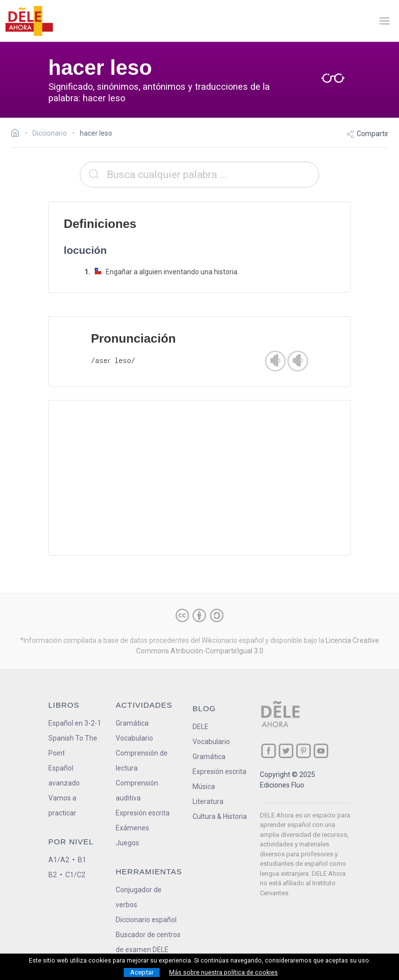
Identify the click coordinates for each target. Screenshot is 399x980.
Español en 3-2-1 (75, 723)
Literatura (208, 801)
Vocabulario (134, 738)
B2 (53, 875)
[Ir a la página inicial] (18, 134)
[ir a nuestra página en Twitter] (286, 751)
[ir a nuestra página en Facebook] (269, 751)
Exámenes (132, 828)
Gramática (132, 723)
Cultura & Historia (220, 816)
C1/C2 (75, 875)
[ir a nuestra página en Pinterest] (303, 751)
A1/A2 (59, 860)
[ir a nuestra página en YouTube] (321, 751)
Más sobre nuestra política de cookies (223, 973)
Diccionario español (146, 920)
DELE (200, 727)
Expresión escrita (143, 813)
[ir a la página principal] (29, 21)
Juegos (127, 843)
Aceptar (142, 972)
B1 (82, 860)
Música (204, 786)
